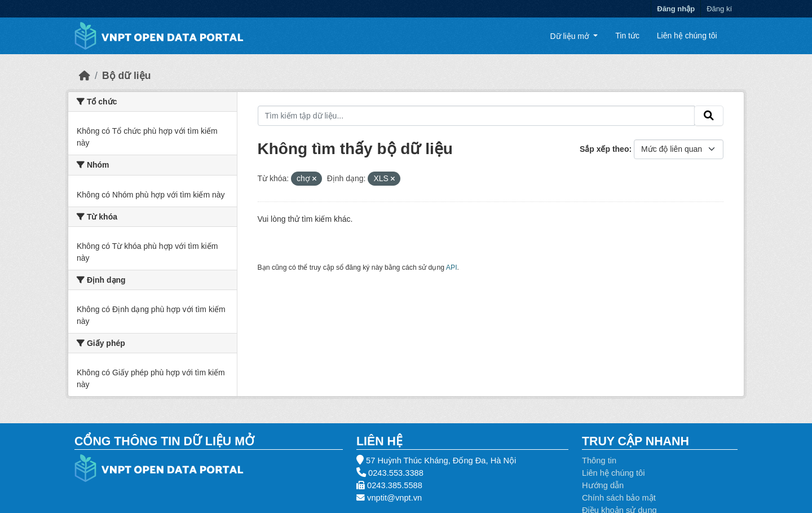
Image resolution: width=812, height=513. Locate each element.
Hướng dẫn (603, 485)
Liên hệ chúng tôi (687, 36)
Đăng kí (719, 9)
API (452, 268)
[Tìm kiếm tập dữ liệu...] (476, 116)
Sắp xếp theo (604, 149)
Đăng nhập (676, 9)
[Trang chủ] (85, 76)
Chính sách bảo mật (619, 498)
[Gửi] (709, 116)
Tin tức (627, 36)
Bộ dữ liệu (126, 76)
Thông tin (599, 461)
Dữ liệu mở (570, 36)
